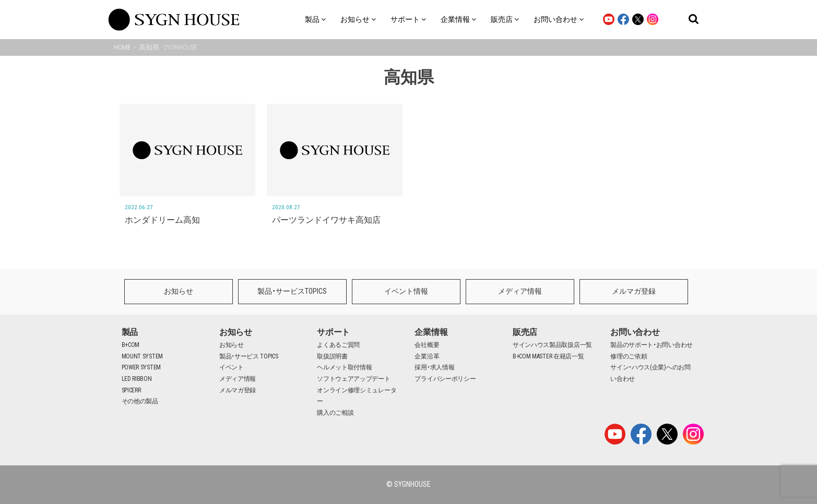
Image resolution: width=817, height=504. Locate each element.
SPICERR (131, 390)
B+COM (131, 345)
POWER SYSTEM (141, 367)
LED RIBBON (137, 379)
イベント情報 (406, 291)
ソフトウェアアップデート (353, 379)
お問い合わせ (635, 332)
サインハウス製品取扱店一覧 (552, 345)
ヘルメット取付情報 (344, 367)
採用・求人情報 (434, 367)
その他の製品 (140, 401)
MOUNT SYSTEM (142, 356)
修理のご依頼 (629, 356)
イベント (232, 367)
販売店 (525, 332)
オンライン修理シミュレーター (357, 396)
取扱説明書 (332, 356)
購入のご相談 (335, 413)
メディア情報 (520, 291)
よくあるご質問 (338, 345)
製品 (130, 332)
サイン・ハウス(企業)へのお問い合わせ (650, 373)
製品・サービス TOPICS (249, 356)
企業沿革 (427, 356)
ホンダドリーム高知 (162, 220)
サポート (333, 332)
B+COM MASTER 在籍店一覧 (548, 356)
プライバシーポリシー (445, 379)
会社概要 (427, 345)
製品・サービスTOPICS (292, 291)
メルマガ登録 (634, 291)
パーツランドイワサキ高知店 (326, 220)
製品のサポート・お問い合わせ (652, 345)
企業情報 (431, 332)
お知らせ (179, 291)
